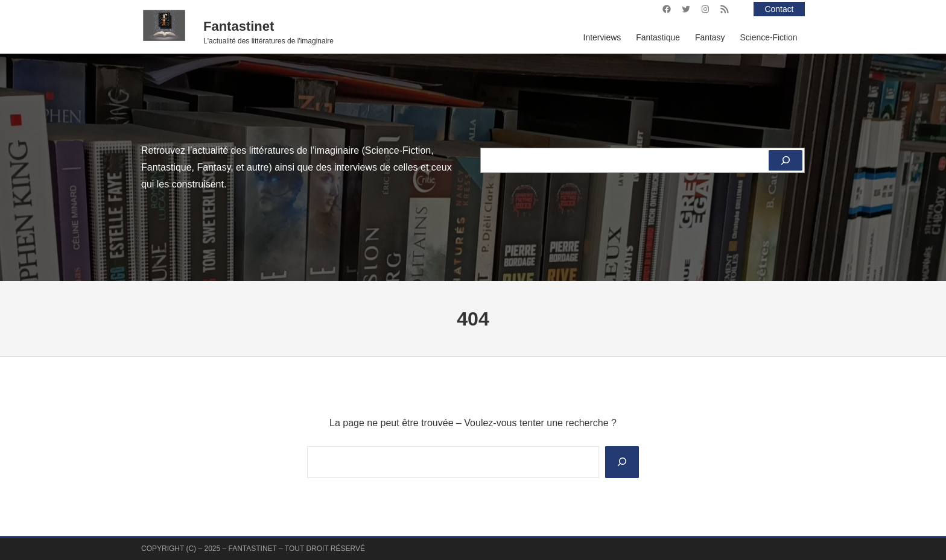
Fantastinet (239, 26)
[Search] (622, 462)
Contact (779, 9)
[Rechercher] (786, 160)
